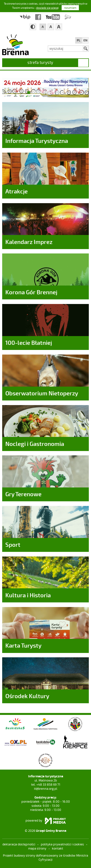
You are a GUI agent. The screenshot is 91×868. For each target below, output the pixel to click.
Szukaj (86, 49)
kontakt (58, 851)
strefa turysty (40, 62)
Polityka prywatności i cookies (62, 847)
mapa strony (37, 851)
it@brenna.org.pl (46, 791)
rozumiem (70, 8)
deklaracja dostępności (19, 847)
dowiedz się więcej (47, 8)
